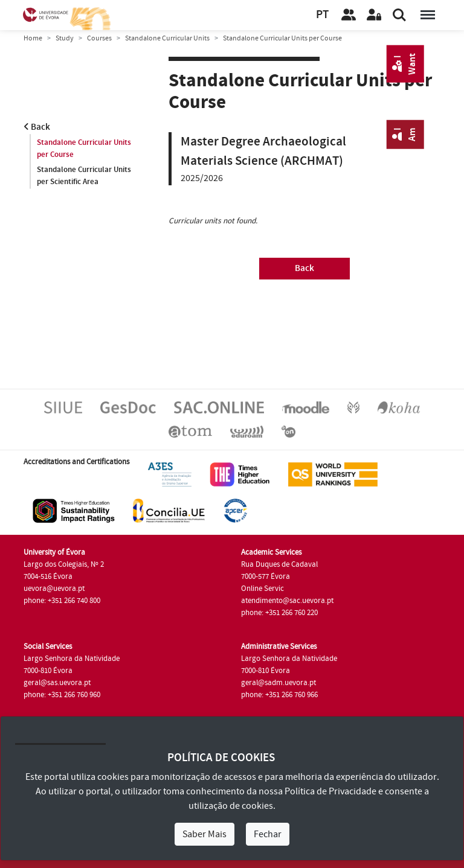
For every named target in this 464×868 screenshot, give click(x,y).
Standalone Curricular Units (167, 38)
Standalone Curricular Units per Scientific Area (84, 176)
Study (65, 38)
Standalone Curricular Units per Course (84, 148)
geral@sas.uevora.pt (57, 683)
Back (37, 127)
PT (322, 15)
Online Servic (263, 589)
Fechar (268, 834)
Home (33, 38)
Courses (99, 38)
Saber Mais (205, 834)
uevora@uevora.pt (54, 589)
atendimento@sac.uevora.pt (287, 601)
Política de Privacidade (330, 791)
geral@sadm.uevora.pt (279, 683)
